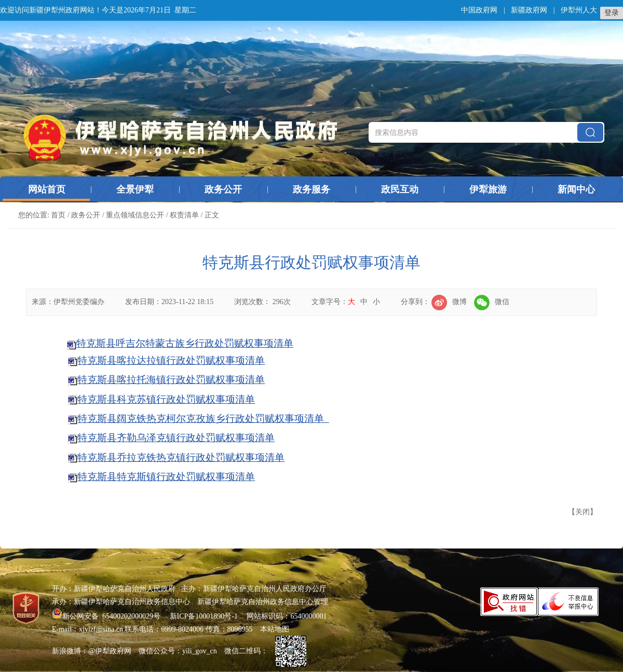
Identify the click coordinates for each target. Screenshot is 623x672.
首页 (58, 215)
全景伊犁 (135, 189)
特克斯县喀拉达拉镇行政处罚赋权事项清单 (171, 360)
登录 (612, 13)
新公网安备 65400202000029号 (107, 616)
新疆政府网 (529, 10)
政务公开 (223, 189)
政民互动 (400, 189)
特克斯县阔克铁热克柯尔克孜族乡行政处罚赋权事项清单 (203, 419)
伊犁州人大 (579, 10)
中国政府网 (479, 10)
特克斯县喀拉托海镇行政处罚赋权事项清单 (171, 380)
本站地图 (275, 629)
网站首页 (47, 189)
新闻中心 (576, 189)
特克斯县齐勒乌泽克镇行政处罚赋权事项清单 (176, 438)
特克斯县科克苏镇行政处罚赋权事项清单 (166, 399)
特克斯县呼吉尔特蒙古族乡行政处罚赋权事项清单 (185, 343)
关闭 (583, 512)
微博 (449, 302)
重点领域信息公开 (135, 215)
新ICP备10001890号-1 (204, 616)
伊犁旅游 (488, 189)
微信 (492, 302)
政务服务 (311, 189)
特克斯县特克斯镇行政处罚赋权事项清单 (166, 477)
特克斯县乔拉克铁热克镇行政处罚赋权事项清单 (181, 457)
